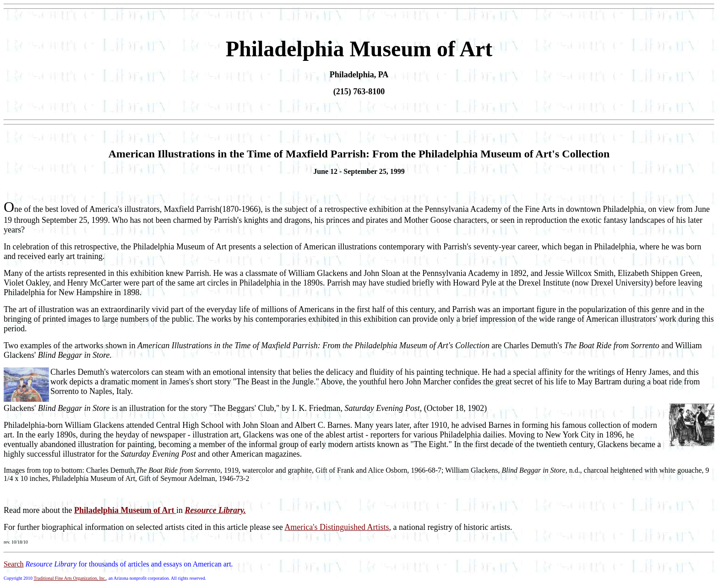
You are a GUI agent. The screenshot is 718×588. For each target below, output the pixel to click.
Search (14, 564)
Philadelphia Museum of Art (125, 510)
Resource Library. (215, 510)
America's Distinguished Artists (337, 527)
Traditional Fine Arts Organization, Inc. (70, 578)
